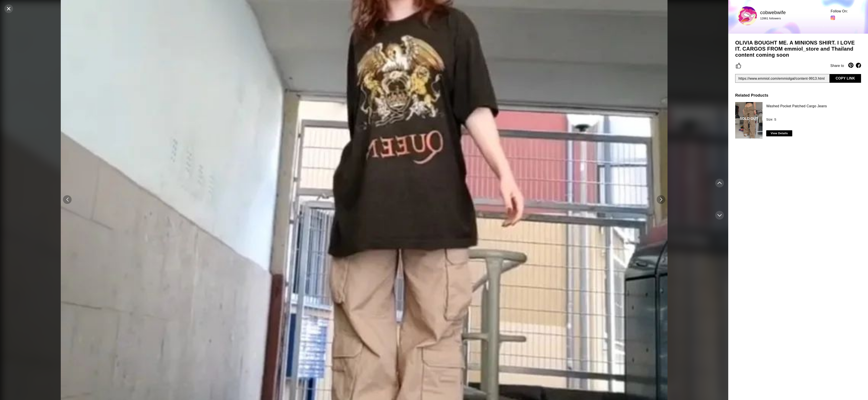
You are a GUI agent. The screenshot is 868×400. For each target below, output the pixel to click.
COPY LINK (845, 78)
